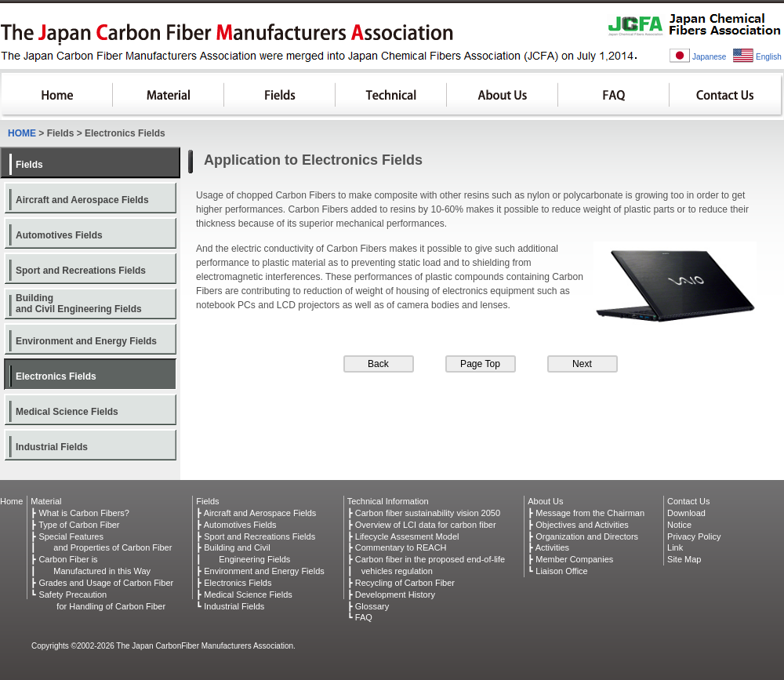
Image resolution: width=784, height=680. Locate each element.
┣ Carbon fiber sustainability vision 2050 (424, 513)
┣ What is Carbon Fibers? (80, 513)
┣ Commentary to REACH (397, 547)
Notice (679, 525)
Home (11, 501)
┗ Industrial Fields (230, 606)
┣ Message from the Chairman (586, 513)
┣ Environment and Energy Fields (260, 571)
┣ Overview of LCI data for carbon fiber (422, 525)
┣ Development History (391, 595)
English (769, 57)
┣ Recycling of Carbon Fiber (401, 583)
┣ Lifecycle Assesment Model (403, 536)
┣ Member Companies (570, 559)
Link (675, 547)
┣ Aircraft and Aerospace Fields (256, 513)
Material (169, 96)
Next (582, 364)
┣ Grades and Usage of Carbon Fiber (102, 583)
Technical (391, 96)
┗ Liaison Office (558, 571)
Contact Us (726, 96)
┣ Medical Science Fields (244, 595)
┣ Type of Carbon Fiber (75, 525)
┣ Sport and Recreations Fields (256, 536)
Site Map (684, 559)
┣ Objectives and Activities (578, 525)
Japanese (709, 57)
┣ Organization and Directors (583, 536)
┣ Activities (548, 547)
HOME (57, 96)
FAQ (614, 96)
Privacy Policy (694, 536)
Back (378, 364)
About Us (503, 96)
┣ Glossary (368, 606)
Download (686, 513)
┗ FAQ (360, 617)
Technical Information (388, 501)
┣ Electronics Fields (234, 583)
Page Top (480, 364)
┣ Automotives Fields (236, 525)
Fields (280, 96)
